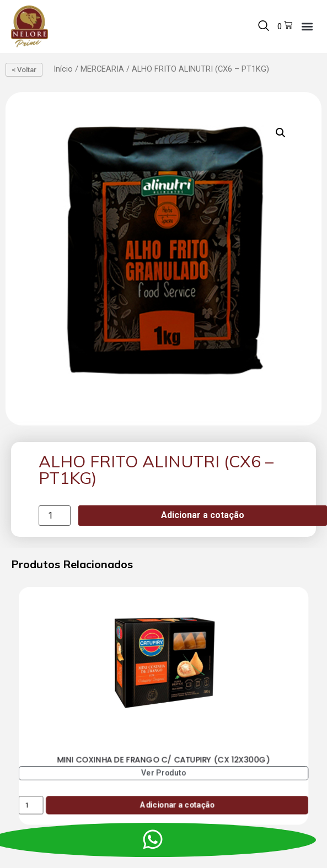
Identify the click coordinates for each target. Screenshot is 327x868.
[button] (307, 26)
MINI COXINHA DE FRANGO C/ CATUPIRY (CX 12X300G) (163, 759)
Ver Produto (164, 773)
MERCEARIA (102, 69)
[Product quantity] (55, 516)
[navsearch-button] (264, 26)
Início (63, 69)
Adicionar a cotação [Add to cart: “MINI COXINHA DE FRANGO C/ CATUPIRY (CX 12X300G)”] (177, 805)
